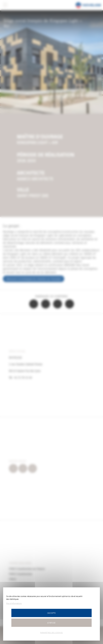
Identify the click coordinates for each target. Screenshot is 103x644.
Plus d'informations (14, 603)
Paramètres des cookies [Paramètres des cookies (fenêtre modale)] (51, 632)
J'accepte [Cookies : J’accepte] (51, 613)
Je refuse (51, 623)
